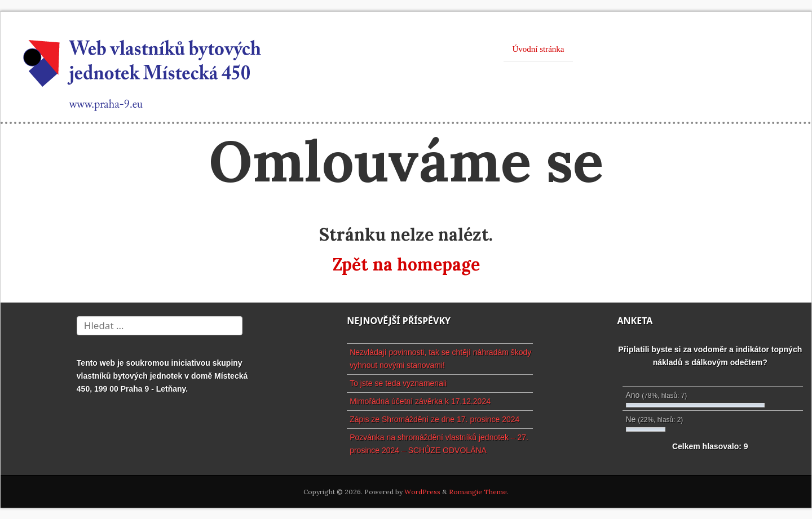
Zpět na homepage (406, 264)
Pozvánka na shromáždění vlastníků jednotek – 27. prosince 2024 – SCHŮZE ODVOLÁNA (439, 444)
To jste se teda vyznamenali (398, 383)
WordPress (422, 492)
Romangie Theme (478, 492)
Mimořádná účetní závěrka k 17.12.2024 (420, 401)
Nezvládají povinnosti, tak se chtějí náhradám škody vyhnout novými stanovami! (440, 359)
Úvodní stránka (538, 49)
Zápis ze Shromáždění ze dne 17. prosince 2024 (434, 419)
